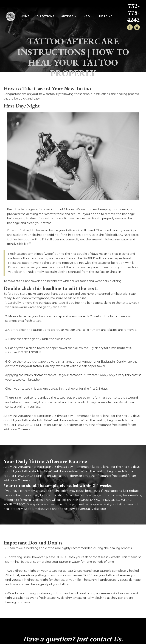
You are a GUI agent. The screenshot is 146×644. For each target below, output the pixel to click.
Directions (45, 16)
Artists (67, 16)
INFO (86, 16)
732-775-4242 (133, 13)
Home (25, 16)
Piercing (106, 16)
